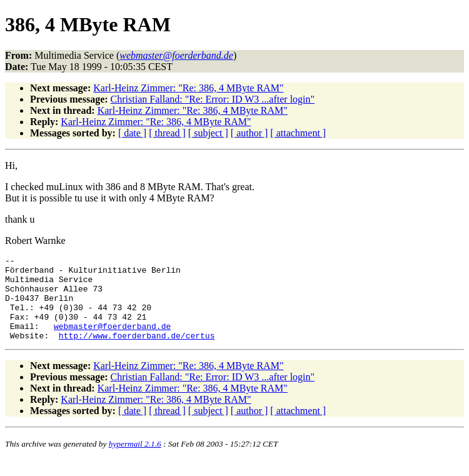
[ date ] (132, 133)
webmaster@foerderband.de (112, 341)
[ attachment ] (298, 133)
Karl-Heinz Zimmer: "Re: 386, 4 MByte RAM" (188, 88)
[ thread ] (167, 133)
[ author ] (250, 133)
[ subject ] (208, 133)
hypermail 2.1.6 (135, 461)
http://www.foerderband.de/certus (137, 352)
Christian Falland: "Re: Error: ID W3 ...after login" (213, 99)
